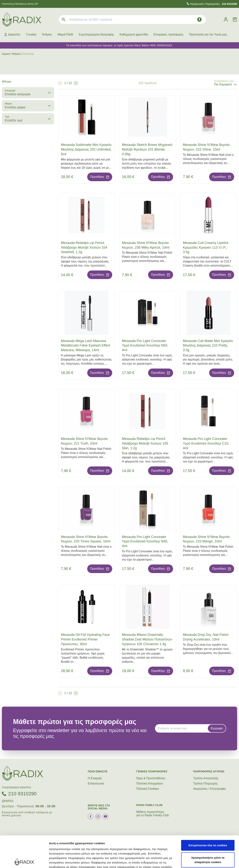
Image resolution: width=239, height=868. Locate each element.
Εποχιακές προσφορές (169, 34)
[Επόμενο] (76, 83)
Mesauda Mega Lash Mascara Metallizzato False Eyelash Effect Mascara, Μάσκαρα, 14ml (86, 346)
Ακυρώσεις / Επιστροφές (210, 789)
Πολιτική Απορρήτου (150, 783)
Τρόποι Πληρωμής (205, 783)
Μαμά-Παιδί (65, 34)
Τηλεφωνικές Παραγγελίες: (213, 4)
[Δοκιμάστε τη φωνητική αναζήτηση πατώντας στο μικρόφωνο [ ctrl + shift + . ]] (199, 20)
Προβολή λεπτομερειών (65, 861)
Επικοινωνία (96, 783)
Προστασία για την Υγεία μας (208, 34)
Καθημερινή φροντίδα (134, 34)
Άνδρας (47, 34)
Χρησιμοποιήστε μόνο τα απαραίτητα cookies (208, 828)
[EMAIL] (183, 728)
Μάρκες (16, 54)
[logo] (21, 20)
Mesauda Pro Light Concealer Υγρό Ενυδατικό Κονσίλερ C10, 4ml (206, 443)
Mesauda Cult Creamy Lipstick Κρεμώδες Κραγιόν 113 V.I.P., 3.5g (206, 247)
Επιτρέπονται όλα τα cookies (208, 814)
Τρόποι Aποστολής (206, 778)
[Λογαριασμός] (226, 20)
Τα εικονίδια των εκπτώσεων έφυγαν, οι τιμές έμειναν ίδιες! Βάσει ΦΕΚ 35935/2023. (119, 45)
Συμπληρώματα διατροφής (96, 34)
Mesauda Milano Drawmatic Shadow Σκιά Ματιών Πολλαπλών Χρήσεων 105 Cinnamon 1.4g (147, 639)
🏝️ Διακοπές (12, 34)
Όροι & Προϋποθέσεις (151, 778)
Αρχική (6, 54)
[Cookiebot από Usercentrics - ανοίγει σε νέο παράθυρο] (24, 861)
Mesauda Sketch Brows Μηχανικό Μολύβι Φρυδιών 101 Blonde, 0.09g (147, 149)
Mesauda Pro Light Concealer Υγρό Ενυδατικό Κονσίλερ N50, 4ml (145, 346)
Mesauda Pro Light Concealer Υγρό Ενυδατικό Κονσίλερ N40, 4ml (145, 541)
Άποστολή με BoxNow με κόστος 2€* (20, 4)
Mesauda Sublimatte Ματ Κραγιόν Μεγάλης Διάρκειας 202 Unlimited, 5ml (86, 149)
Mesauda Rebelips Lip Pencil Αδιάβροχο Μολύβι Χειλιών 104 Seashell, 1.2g (84, 247)
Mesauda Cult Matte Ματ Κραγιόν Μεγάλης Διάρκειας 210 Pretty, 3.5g (208, 346)
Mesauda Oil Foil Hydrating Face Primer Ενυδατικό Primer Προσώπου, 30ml (85, 639)
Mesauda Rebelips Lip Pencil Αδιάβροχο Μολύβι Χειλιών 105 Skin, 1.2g (145, 443)
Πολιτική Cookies (148, 789)
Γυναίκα (31, 34)
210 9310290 (22, 794)
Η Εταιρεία (95, 778)
